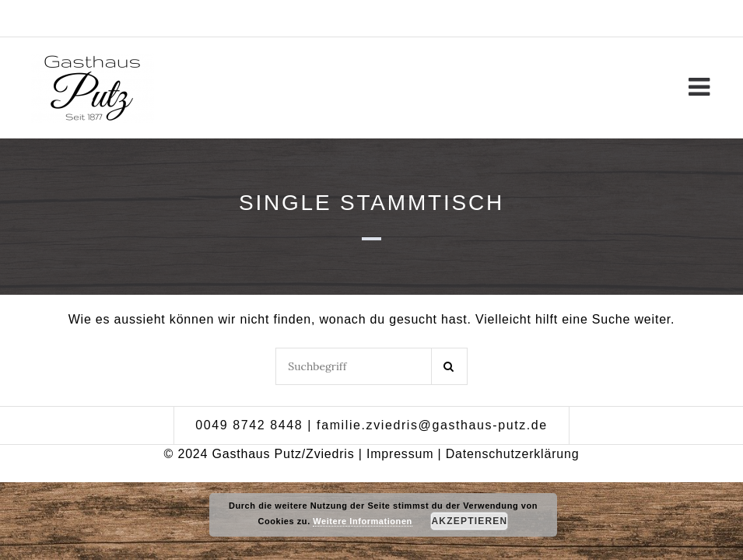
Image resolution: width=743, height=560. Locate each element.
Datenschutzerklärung (513, 454)
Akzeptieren (470, 521)
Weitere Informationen (362, 521)
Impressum (400, 454)
